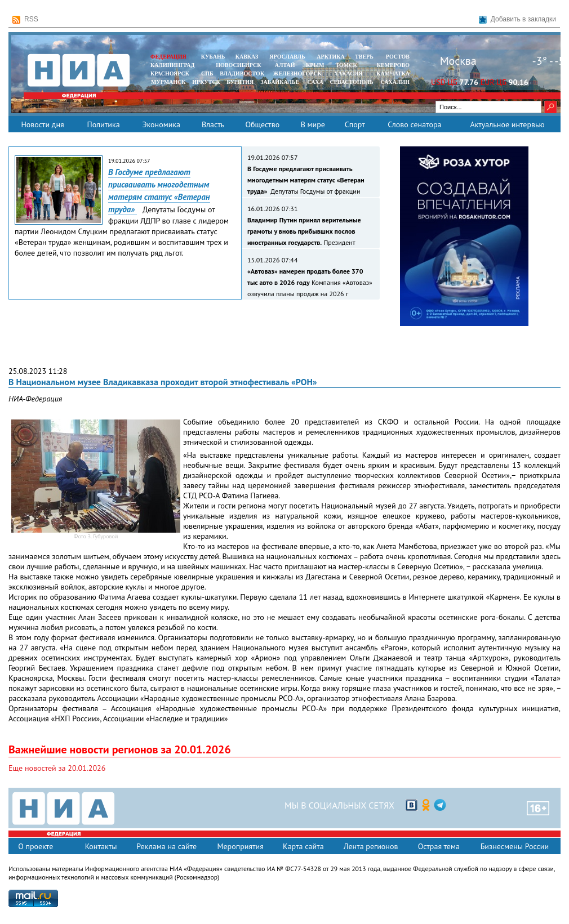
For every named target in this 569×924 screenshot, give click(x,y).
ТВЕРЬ (364, 57)
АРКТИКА (331, 57)
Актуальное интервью (507, 124)
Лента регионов (371, 846)
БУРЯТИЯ (240, 82)
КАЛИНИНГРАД (172, 65)
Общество (262, 124)
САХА (315, 82)
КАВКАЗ (247, 57)
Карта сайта (303, 846)
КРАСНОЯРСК (170, 73)
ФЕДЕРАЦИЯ (168, 57)
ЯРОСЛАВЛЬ (287, 57)
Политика (103, 124)
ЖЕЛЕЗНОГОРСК (297, 73)
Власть (213, 124)
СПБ (207, 73)
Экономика (161, 124)
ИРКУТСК (206, 82)
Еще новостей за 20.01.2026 (57, 768)
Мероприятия (240, 846)
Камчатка (392, 73)
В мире (313, 124)
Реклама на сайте (166, 846)
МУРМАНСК (168, 82)
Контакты (101, 846)
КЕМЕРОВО (393, 65)
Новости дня (42, 124)
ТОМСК (348, 65)
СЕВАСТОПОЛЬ (351, 82)
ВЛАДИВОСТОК (242, 73)
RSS (25, 19)
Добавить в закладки (517, 19)
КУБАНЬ (213, 57)
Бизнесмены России (515, 846)
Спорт (355, 124)
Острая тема (439, 846)
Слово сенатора (414, 124)
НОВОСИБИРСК (238, 65)
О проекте (35, 846)
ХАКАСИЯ (347, 73)
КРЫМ (315, 65)
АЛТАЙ (285, 65)
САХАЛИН (395, 82)
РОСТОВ (398, 57)
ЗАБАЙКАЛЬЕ (281, 82)
